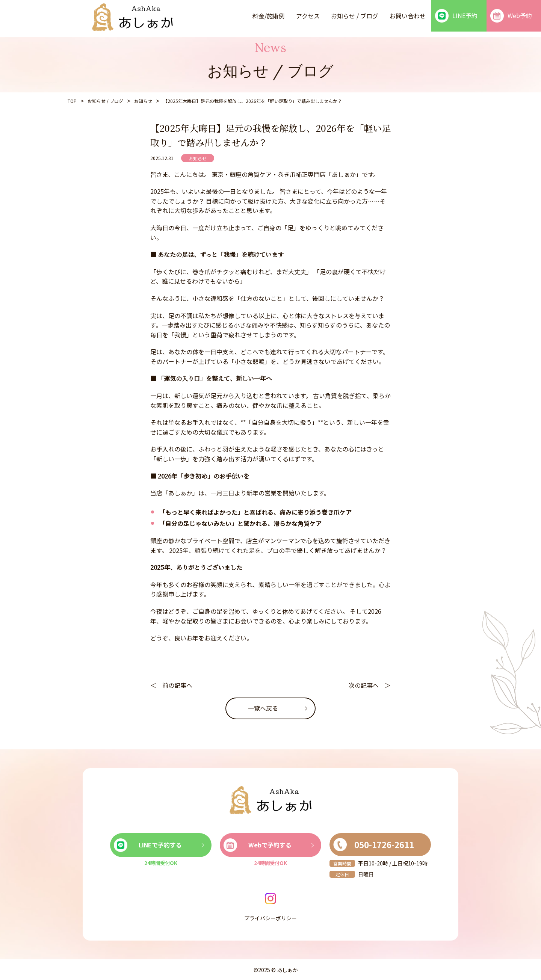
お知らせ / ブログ (355, 16)
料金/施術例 (269, 16)
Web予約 (511, 16)
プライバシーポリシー (270, 918)
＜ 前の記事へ (171, 685)
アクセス (308, 16)
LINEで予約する (148, 845)
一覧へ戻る (263, 708)
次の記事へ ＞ (370, 685)
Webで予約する (258, 845)
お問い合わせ (408, 16)
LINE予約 (456, 16)
